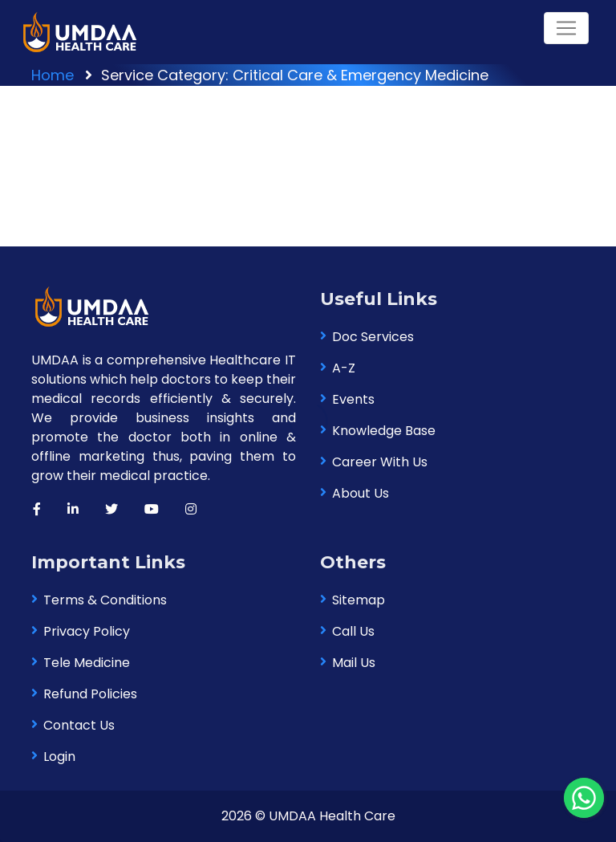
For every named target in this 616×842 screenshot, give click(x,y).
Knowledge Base (384, 431)
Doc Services (373, 337)
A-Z (344, 368)
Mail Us (354, 663)
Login (59, 757)
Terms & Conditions (105, 600)
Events (353, 399)
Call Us (353, 631)
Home (53, 75)
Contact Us (79, 725)
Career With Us (380, 462)
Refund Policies (90, 694)
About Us (361, 493)
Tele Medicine (87, 663)
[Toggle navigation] (566, 28)
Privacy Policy (87, 631)
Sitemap (359, 600)
